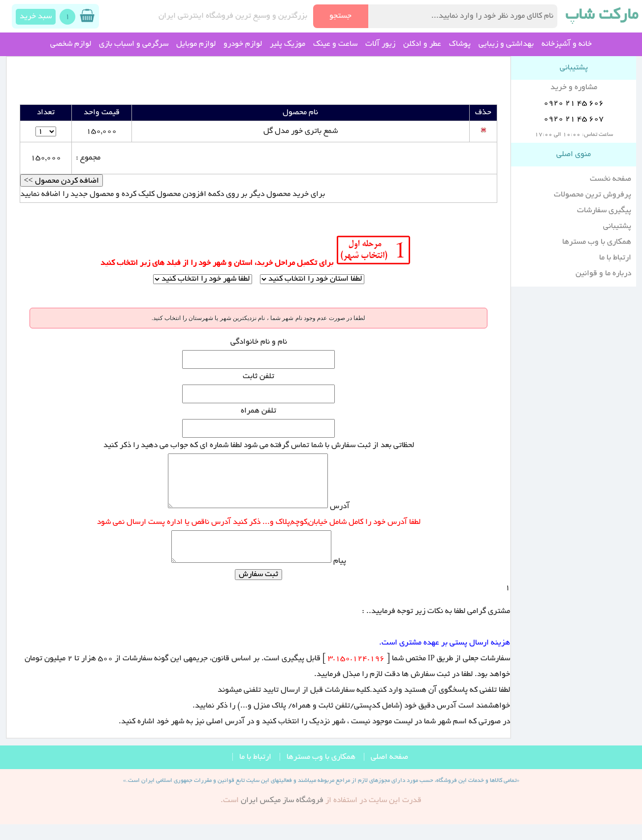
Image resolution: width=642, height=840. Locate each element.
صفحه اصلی (389, 774)
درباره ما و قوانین (603, 274)
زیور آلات (380, 44)
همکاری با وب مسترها (597, 242)
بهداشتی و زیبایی (506, 44)
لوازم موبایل (196, 44)
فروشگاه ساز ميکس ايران (282, 817)
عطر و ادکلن (422, 44)
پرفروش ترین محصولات (593, 195)
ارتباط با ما (615, 258)
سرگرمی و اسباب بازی (134, 44)
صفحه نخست (610, 179)
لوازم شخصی (71, 44)
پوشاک (460, 44)
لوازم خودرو (243, 44)
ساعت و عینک (335, 44)
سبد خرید (36, 17)
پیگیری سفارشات (604, 211)
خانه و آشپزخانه (567, 44)
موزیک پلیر (288, 44)
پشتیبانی (617, 226)
